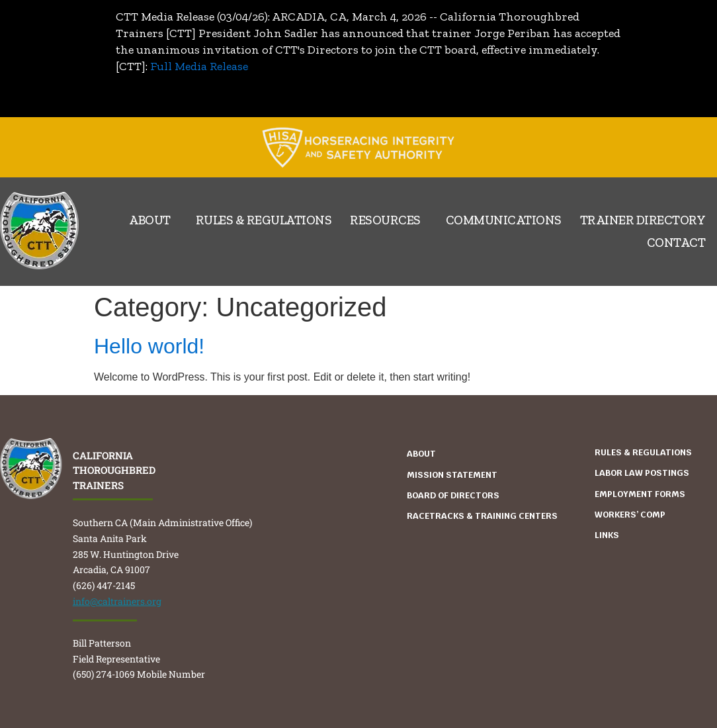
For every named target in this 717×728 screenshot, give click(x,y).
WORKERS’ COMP (630, 515)
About (153, 220)
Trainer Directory (643, 220)
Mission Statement (452, 475)
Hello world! (149, 346)
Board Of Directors (453, 495)
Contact (676, 243)
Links (607, 535)
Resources (389, 220)
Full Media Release (199, 66)
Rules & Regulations (264, 220)
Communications (504, 220)
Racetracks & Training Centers (482, 516)
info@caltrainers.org (117, 601)
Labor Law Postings (642, 473)
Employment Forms (640, 494)
